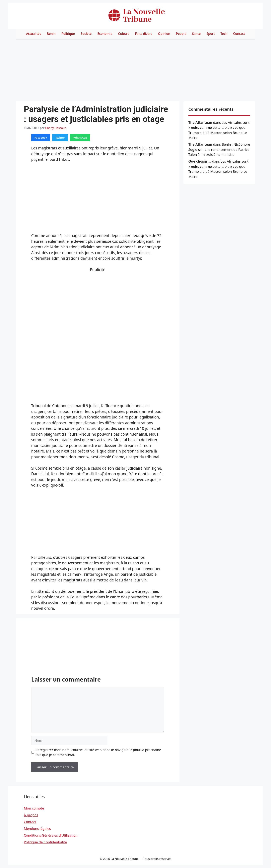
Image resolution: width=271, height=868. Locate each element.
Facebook (41, 138)
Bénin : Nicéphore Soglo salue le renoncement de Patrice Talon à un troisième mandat (219, 149)
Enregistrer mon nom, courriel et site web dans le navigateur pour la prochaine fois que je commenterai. (98, 752)
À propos (31, 815)
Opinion (164, 34)
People (181, 34)
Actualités (34, 34)
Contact (239, 34)
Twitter (60, 138)
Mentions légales (37, 829)
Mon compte (34, 808)
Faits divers (144, 34)
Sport (210, 34)
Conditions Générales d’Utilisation (51, 835)
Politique (68, 34)
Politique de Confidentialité (45, 842)
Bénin (51, 34)
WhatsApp (80, 138)
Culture (124, 34)
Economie (105, 34)
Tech (224, 34)
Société (86, 34)
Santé (196, 34)
